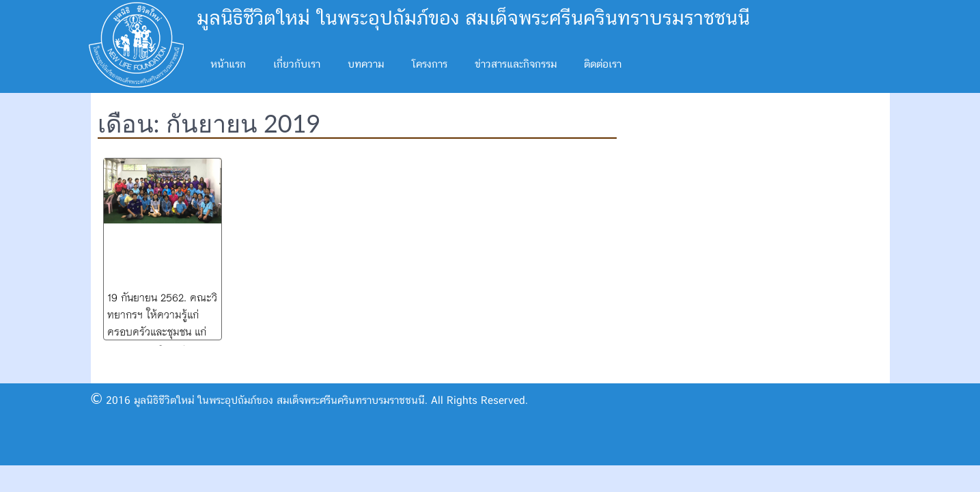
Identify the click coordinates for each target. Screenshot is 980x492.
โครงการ (429, 65)
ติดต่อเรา (603, 65)
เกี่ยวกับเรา (297, 65)
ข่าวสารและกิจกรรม (516, 65)
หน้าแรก (228, 65)
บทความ (366, 65)
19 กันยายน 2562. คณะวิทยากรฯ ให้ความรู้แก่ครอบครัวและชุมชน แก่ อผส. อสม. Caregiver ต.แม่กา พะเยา (162, 331)
